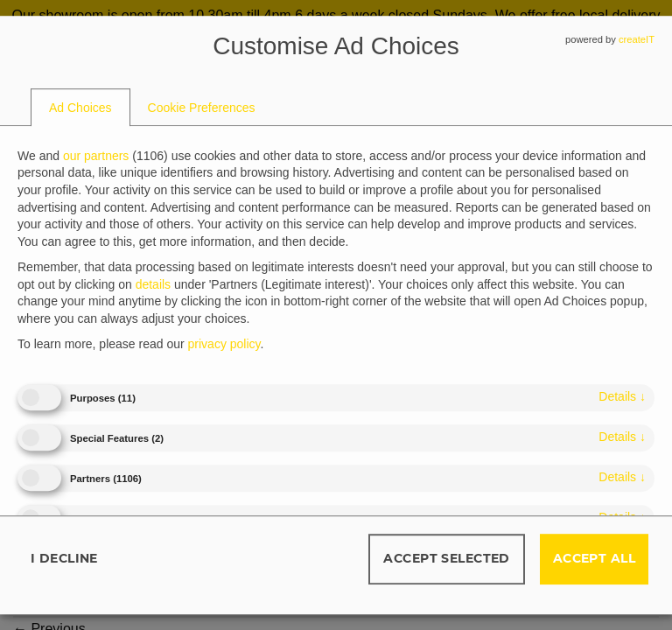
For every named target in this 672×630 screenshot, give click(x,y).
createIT (637, 39)
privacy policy (224, 345)
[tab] (80, 108)
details (622, 396)
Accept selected (446, 558)
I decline (64, 558)
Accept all (594, 558)
